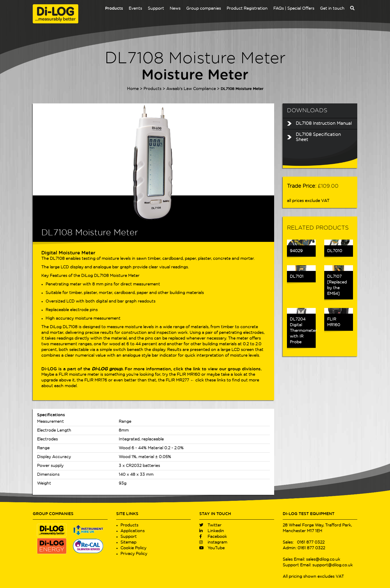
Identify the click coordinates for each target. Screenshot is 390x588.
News (175, 9)
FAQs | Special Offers (294, 9)
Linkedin (212, 531)
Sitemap (128, 542)
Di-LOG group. (107, 369)
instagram (213, 542)
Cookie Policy (133, 548)
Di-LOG (49, 369)
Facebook (213, 537)
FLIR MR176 (96, 380)
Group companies (204, 9)
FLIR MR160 (188, 375)
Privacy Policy (134, 554)
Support (156, 9)
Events (135, 9)
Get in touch (332, 9)
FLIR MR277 (177, 380)
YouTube (212, 548)
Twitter (210, 525)
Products (114, 9)
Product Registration (247, 9)
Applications (133, 531)
